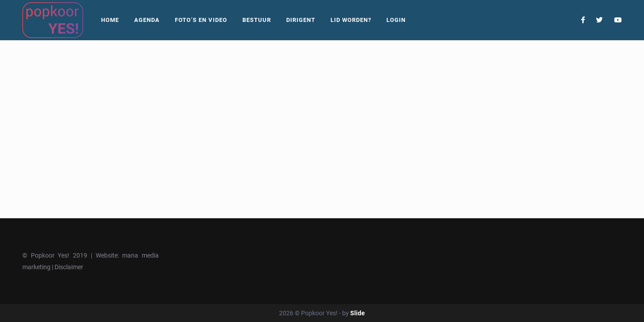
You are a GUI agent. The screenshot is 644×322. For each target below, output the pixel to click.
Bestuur (257, 20)
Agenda (147, 20)
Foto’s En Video (201, 20)
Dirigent (301, 20)
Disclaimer (69, 267)
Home (110, 20)
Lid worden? (351, 20)
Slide (358, 313)
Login (396, 20)
